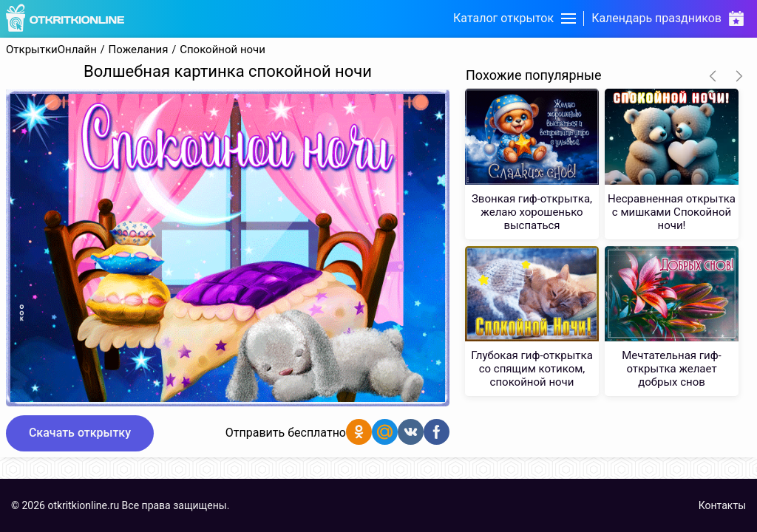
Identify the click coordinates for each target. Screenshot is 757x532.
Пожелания (139, 50)
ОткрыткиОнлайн (51, 50)
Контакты (722, 505)
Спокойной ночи (223, 50)
